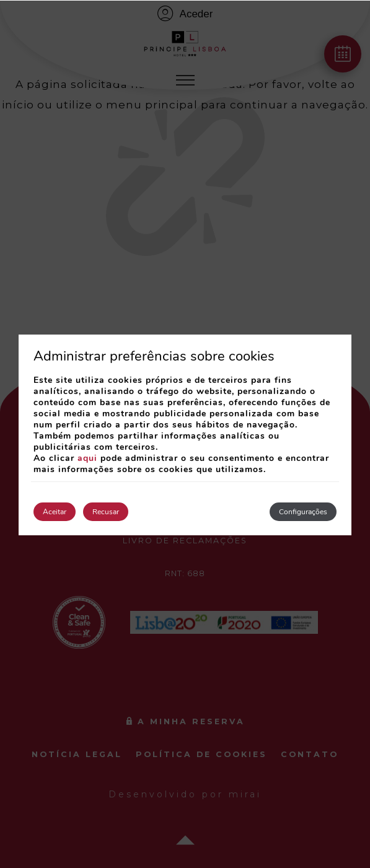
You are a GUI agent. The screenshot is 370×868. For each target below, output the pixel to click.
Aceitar (55, 512)
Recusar (106, 512)
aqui (87, 458)
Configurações (303, 512)
